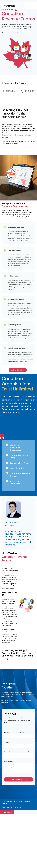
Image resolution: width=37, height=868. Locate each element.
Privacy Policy (6, 807)
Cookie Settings (7, 812)
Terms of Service (16, 807)
